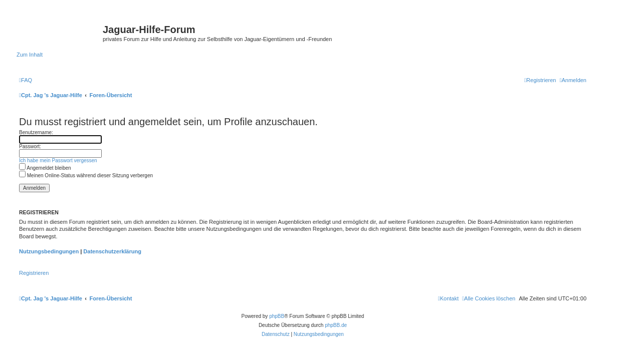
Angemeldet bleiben (45, 168)
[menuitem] (26, 80)
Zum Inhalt (30, 55)
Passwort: (30, 146)
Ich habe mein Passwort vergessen (58, 160)
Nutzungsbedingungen (49, 251)
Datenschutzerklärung (112, 251)
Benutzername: (36, 132)
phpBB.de (336, 325)
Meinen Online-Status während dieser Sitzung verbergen (86, 175)
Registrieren (34, 273)
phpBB (277, 316)
